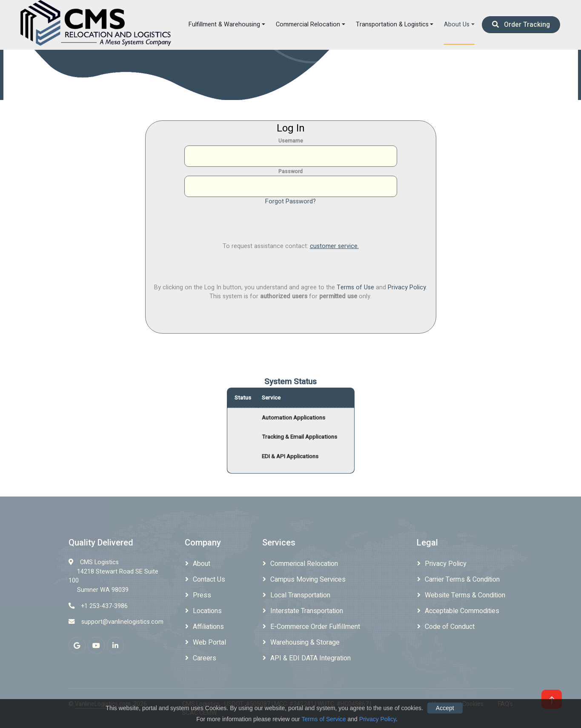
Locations (207, 611)
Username (291, 141)
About (202, 564)
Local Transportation (300, 595)
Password (290, 171)
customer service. (334, 246)
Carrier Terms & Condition (462, 580)
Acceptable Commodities (462, 611)
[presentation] (291, 223)
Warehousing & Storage (305, 642)
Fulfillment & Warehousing (224, 24)
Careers (205, 658)
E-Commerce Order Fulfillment (315, 627)
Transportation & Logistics (392, 24)
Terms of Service (323, 719)
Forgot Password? (290, 201)
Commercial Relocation (308, 24)
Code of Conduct (450, 627)
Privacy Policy (407, 287)
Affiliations (208, 627)
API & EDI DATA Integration (311, 658)
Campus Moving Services (308, 580)
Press (202, 595)
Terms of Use (355, 287)
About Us (457, 24)
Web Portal (209, 642)
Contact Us (209, 580)
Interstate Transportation (307, 611)
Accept (445, 708)
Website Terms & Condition (465, 595)
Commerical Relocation (304, 564)
